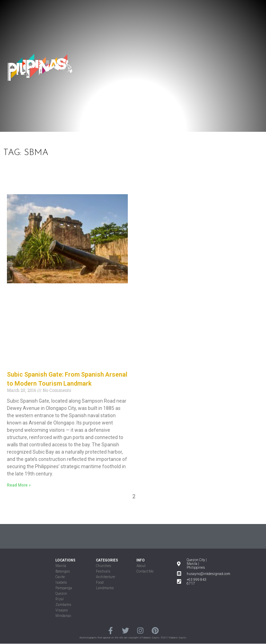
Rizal (60, 599)
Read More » (19, 485)
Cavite (60, 577)
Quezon (61, 594)
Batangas (63, 571)
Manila (61, 566)
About (141, 566)
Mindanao (63, 616)
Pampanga (64, 588)
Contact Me (145, 571)
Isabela (61, 582)
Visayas (62, 610)
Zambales (63, 605)
